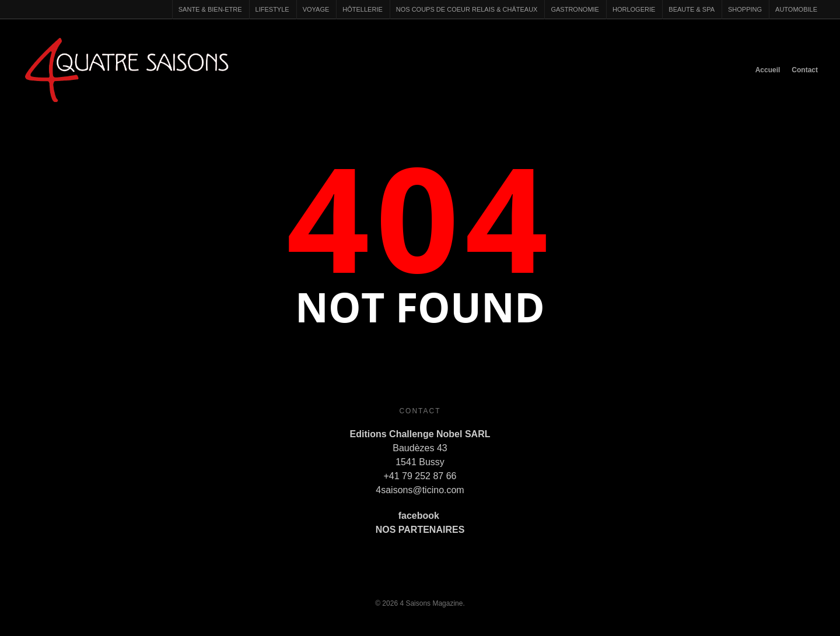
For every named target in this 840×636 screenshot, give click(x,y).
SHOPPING (745, 9)
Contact (805, 70)
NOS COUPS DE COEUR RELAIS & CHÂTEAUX (467, 9)
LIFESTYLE (272, 9)
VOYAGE (316, 9)
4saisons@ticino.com (420, 490)
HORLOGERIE (634, 9)
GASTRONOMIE (575, 9)
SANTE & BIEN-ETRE (210, 9)
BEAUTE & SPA (692, 9)
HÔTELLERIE (362, 9)
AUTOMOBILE (796, 9)
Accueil (768, 70)
